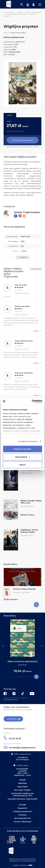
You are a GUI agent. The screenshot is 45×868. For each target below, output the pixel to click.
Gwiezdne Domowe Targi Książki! (22, 799)
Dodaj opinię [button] (36, 269)
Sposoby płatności (23, 818)
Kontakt (23, 805)
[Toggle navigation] (22, 4)
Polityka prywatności (23, 811)
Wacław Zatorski (27, 506)
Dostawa (23, 815)
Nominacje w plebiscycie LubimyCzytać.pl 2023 (22, 794)
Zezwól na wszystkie (23, 449)
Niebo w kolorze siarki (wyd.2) (22, 661)
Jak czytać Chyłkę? (22, 790)
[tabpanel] (22, 648)
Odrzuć (23, 465)
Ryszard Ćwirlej (26, 473)
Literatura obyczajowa (33, 12)
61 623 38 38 (12, 739)
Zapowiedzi (22, 787)
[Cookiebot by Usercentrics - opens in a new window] (32, 401)
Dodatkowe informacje (28, 441)
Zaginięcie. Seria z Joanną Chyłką (29, 531)
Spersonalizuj (23, 457)
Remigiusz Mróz (27, 535)
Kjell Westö (23, 665)
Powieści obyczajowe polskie (16, 14)
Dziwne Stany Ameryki (24, 589)
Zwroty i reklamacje (22, 822)
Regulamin (22, 808)
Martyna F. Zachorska (22, 592)
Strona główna (9, 12)
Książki (20, 12)
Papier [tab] (10, 115)
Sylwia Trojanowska (18, 33)
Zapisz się (14, 719)
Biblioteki (23, 783)
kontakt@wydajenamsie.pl (20, 748)
